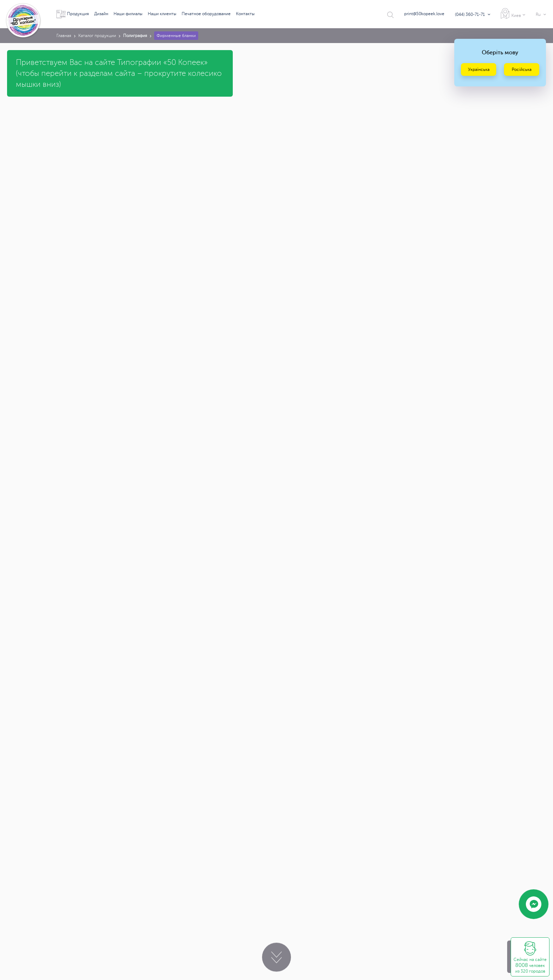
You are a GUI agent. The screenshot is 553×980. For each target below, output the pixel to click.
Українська (479, 69)
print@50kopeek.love (424, 14)
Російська (522, 69)
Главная (64, 36)
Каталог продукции (97, 36)
